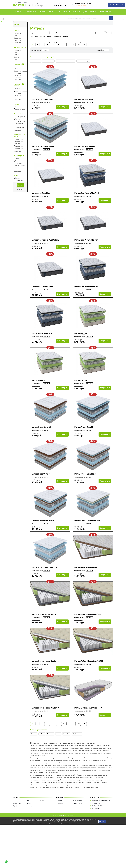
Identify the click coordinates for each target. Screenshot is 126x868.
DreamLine (19, 163)
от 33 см (18, 43)
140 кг (17, 55)
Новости (60, 821)
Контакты (40, 18)
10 (79, 44)
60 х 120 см (19, 139)
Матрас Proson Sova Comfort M (44, 582)
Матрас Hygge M (38, 389)
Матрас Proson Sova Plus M (43, 534)
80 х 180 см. (19, 148)
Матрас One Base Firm (41, 196)
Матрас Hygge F (81, 341)
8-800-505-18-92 (83, 4)
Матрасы (43, 12)
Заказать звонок (80, 6)
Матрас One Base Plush (84, 100)
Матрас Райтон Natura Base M (44, 630)
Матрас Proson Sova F (41, 486)
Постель (93, 12)
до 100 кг (18, 50)
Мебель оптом (17, 824)
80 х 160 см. (19, 146)
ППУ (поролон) (20, 117)
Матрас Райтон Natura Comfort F (88, 630)
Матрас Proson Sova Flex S (43, 100)
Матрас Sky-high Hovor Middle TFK (88, 727)
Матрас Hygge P (81, 389)
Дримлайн (50, 754)
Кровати (18, 12)
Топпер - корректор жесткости (65, 61)
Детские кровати (30, 12)
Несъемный (19, 180)
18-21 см (18, 36)
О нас (15, 821)
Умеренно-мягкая (21, 71)
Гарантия (29, 824)
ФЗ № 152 (42, 821)
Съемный (18, 178)
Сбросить (20, 189)
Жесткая (18, 79)
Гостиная (77, 12)
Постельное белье (48, 61)
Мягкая (18, 69)
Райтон (17, 159)
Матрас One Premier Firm (42, 341)
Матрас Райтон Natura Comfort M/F (89, 679)
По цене (46, 50)
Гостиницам (30, 826)
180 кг (17, 59)
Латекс (17, 119)
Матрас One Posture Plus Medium (45, 244)
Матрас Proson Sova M (84, 437)
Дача (85, 12)
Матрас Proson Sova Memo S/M (87, 534)
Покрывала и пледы (83, 61)
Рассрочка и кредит (77, 824)
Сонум (17, 168)
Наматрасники (36, 61)
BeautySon (66, 754)
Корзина (116, 5)
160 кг (17, 57)
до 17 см (18, 34)
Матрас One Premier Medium (86, 293)
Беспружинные (20, 109)
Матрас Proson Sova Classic (43, 148)
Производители (105, 12)
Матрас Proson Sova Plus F (85, 486)
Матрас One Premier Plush (42, 293)
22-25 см (18, 38)
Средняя (18, 73)
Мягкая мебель (55, 12)
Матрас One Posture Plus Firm (86, 244)
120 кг (17, 53)
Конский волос (20, 127)
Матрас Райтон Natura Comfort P (45, 727)
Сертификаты (17, 826)
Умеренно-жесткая (19, 76)
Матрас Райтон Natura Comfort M (45, 679)
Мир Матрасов (20, 166)
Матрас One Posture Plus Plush (87, 196)
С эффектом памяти (19, 124)
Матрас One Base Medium (85, 148)
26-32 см (18, 40)
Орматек (18, 161)
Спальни (67, 12)
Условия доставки (27, 18)
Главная (15, 18)
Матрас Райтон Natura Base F (86, 582)
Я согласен (102, 842)
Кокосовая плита (21, 121)
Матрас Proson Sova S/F (42, 437)
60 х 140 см (19, 142)
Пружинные (19, 107)
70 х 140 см (19, 144)
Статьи (28, 821)
